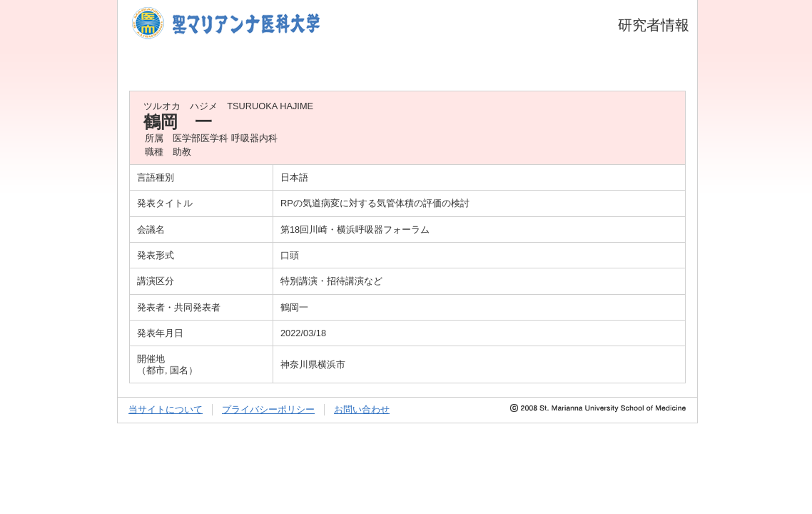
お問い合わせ (362, 409)
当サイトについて (166, 409)
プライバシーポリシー (268, 409)
